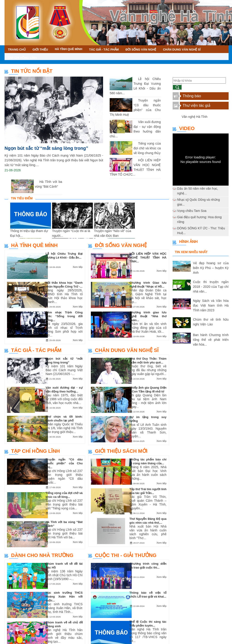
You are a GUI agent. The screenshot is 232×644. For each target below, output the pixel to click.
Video (185, 126)
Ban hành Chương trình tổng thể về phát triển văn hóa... (211, 336)
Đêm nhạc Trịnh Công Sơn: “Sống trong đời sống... (64, 313)
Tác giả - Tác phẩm (31, 346)
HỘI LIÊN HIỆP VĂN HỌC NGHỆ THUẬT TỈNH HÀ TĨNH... (148, 254)
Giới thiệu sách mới (115, 445)
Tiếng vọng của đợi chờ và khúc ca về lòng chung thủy (147, 147)
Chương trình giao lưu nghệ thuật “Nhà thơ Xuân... (148, 313)
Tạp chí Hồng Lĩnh (30, 445)
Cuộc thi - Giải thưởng (119, 548)
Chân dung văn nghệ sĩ (120, 346)
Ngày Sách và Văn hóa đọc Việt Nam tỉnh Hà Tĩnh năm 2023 (211, 302)
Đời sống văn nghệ (115, 243)
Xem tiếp (78, 264)
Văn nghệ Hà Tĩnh (195, 115)
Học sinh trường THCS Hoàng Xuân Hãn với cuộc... (64, 588)
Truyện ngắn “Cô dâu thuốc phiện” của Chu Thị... (64, 456)
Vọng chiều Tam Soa (192, 207)
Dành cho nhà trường (35, 548)
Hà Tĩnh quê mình (29, 243)
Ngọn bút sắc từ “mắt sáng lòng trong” (39, 146)
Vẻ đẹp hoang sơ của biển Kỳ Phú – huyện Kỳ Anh (211, 264)
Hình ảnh (188, 238)
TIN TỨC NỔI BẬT (27, 70)
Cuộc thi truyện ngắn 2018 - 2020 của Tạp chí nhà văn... (211, 283)
